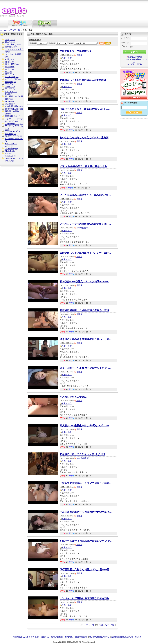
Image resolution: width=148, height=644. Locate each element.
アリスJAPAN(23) (13, 131)
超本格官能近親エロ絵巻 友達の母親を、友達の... (86, 310)
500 (113, 625)
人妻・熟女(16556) (13, 44)
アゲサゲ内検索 (131, 103)
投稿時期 (52, 43)
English (138, 637)
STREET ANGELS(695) (11, 155)
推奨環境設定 (81, 637)
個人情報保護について (99, 637)
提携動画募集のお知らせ (122, 637)
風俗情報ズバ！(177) (14, 116)
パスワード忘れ (135, 64)
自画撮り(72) (11, 82)
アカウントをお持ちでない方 (135, 61)
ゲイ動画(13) (11, 134)
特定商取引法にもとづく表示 (26, 637)
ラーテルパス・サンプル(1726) (14, 160)
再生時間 (33, 43)
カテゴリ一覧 (14, 30)
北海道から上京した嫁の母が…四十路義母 (83, 80)
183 (101, 625)
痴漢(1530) (10, 62)
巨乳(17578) (10, 40)
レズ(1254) (10, 69)
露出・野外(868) (12, 64)
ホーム (3, 30)
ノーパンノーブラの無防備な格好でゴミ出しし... (86, 224)
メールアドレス (126, 39)
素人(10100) (10, 42)
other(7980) (10, 67)
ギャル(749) (10, 86)
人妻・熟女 (67, 58)
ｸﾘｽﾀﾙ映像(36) (11, 149)
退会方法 (45, 637)
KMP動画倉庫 (83, 228)
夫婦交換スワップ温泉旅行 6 (75, 51)
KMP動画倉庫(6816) (14, 106)
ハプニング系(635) (13, 79)
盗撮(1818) (10, 59)
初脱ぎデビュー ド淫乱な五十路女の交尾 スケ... (86, 541)
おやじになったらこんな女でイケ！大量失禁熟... (86, 138)
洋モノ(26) (10, 74)
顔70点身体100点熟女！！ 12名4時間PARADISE (86, 282)
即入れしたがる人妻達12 (73, 397)
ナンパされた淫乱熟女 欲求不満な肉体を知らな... (86, 598)
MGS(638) (9, 101)
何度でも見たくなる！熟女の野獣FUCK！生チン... (86, 109)
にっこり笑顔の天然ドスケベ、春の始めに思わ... (86, 195)
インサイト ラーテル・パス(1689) (14, 120)
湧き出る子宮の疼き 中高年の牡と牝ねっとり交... (86, 339)
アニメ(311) (10, 84)
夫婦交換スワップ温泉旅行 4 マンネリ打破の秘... (86, 253)
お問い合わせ (57, 637)
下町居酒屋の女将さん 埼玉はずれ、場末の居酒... (86, 570)
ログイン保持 (127, 47)
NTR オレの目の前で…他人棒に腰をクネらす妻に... (86, 166)
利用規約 (69, 637)
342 (107, 625)
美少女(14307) (11, 47)
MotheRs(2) (10, 151)
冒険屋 (79, 55)
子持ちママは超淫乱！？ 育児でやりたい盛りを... (86, 483)
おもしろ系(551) (12, 77)
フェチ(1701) (11, 89)
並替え (71, 43)
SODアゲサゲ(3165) (14, 136)
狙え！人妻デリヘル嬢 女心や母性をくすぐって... (86, 368)
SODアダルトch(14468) (11, 145)
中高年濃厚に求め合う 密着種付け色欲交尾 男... (86, 512)
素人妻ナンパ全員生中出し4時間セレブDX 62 (84, 426)
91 (87, 625)
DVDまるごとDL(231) (11, 93)
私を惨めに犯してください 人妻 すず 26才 (83, 454)
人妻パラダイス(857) (14, 124)
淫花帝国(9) (10, 104)
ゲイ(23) (9, 72)
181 (92, 625)
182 (97, 625)
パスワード (125, 43)
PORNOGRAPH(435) (14, 109)
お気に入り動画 (135, 57)
